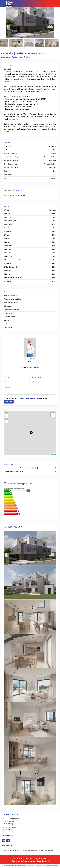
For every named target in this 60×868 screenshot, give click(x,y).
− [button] (7, 417)
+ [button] (7, 414)
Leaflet (54, 454)
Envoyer (9, 401)
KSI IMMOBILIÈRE (10, 814)
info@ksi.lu (9, 830)
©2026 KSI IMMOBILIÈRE (23, 858)
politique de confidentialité (30, 398)
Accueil (9, 4)
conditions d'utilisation (41, 866)
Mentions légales (40, 858)
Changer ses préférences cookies (23, 861)
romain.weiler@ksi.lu (31, 368)
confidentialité (30, 866)
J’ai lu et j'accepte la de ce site (27, 398)
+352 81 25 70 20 (11, 827)
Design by (43, 861)
